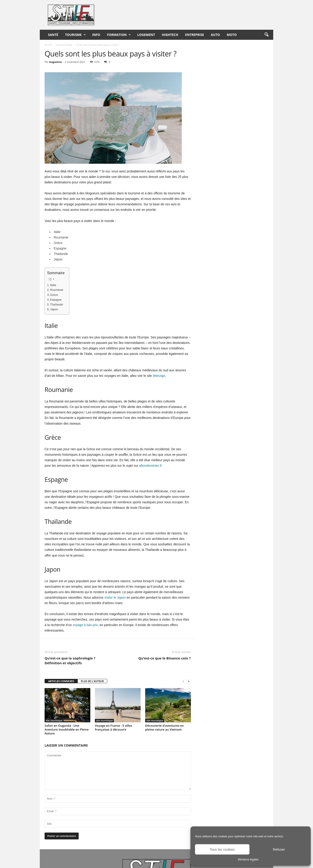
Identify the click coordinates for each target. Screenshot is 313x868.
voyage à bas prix (85, 625)
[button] (266, 35)
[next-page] (189, 681)
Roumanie (57, 290)
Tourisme (75, 35)
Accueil (48, 45)
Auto (215, 35)
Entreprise (195, 35)
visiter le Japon (115, 597)
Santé (53, 35)
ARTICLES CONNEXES (61, 681)
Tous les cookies (222, 849)
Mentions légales (248, 860)
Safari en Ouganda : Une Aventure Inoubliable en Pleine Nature (67, 729)
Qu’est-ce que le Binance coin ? (165, 658)
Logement (146, 35)
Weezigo (159, 376)
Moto (232, 35)
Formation (119, 35)
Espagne (56, 300)
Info (96, 35)
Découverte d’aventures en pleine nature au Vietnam (165, 727)
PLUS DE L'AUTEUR (92, 681)
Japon (54, 309)
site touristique (64, 45)
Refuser (279, 849)
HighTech (170, 35)
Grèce (54, 295)
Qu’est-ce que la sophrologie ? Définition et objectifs (70, 660)
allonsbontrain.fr (150, 466)
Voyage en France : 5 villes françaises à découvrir (114, 727)
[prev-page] (183, 681)
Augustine (56, 62)
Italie (53, 285)
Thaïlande (56, 305)
